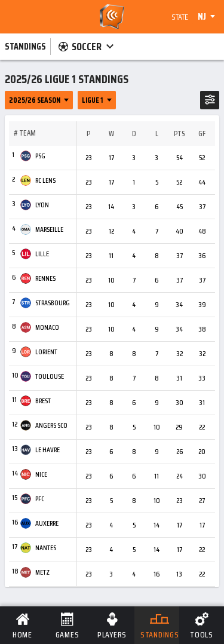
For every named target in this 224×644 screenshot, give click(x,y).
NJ (202, 17)
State (180, 17)
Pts (179, 134)
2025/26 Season (35, 100)
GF (202, 134)
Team (27, 133)
